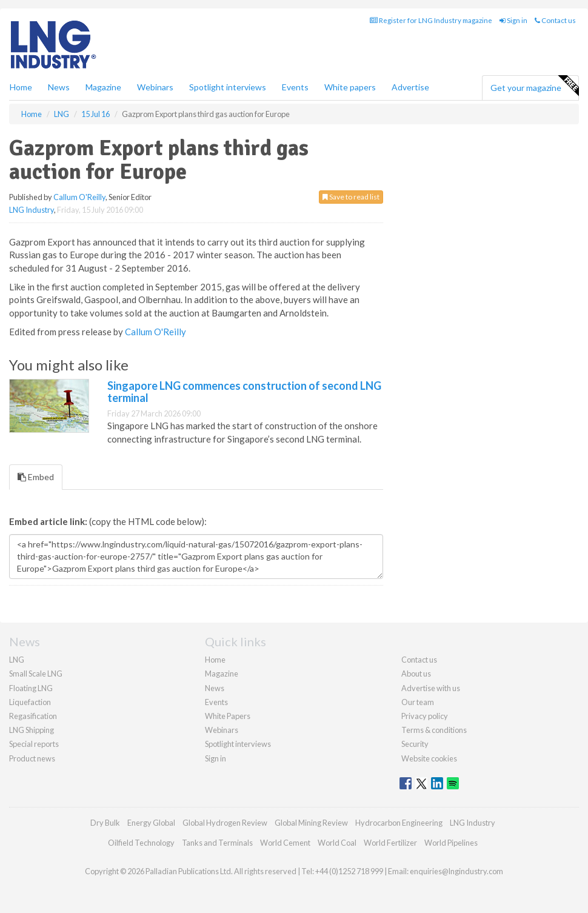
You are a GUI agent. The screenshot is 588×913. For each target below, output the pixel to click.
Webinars (155, 87)
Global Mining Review (311, 823)
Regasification (33, 716)
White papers (350, 87)
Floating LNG (31, 688)
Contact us (555, 20)
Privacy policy (425, 716)
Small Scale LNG (36, 674)
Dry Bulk (105, 823)
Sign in (513, 20)
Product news (32, 758)
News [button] (59, 87)
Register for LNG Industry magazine (431, 20)
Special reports (34, 744)
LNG (17, 660)
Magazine (103, 87)
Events (295, 87)
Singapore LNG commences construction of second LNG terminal (244, 392)
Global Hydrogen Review (225, 823)
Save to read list (351, 197)
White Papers (228, 716)
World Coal (337, 843)
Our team (418, 702)
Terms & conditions (434, 730)
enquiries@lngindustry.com (456, 871)
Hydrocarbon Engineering (399, 823)
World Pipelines (451, 843)
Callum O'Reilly (79, 197)
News (215, 688)
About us (416, 674)
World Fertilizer (390, 843)
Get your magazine (534, 86)
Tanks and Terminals (217, 843)
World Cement (285, 843)
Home (21, 87)
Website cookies (429, 758)
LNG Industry (32, 210)
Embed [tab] (36, 477)
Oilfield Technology (141, 843)
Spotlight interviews (228, 87)
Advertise (410, 87)
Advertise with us (431, 688)
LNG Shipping (32, 730)
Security (415, 744)
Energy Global (151, 823)
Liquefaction (30, 702)
